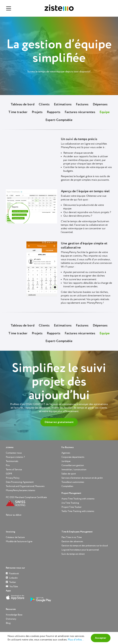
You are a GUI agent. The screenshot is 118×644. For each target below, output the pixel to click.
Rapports (54, 112)
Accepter (101, 638)
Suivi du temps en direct (73, 554)
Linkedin (12, 578)
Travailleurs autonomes (73, 482)
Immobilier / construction (74, 470)
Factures (82, 104)
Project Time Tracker (72, 507)
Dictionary (11, 619)
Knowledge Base (14, 615)
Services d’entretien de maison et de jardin (82, 478)
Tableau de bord (23, 104)
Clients (44, 104)
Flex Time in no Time (72, 537)
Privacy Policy (13, 478)
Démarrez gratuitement (59, 422)
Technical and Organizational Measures (25, 486)
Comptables (67, 486)
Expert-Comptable (59, 120)
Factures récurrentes (80, 112)
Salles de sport (69, 474)
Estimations (63, 104)
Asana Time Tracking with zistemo (78, 499)
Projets (37, 112)
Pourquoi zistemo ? (15, 457)
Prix (8, 465)
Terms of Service (14, 470)
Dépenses (100, 104)
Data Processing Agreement (20, 482)
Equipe (105, 112)
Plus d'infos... (76, 640)
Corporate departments (73, 457)
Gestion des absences (72, 541)
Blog (8, 623)
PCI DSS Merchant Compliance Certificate (26, 497)
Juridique (66, 461)
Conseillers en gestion (73, 465)
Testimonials (12, 461)
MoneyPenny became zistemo (21, 490)
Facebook (12, 573)
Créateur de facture (15, 537)
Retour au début (14, 515)
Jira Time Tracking (70, 503)
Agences (66, 453)
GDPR (9, 474)
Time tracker (18, 112)
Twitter (11, 582)
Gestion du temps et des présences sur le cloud (85, 546)
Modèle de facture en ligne (19, 541)
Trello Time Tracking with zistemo (78, 511)
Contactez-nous (14, 453)
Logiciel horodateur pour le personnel (80, 550)
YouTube (12, 586)
